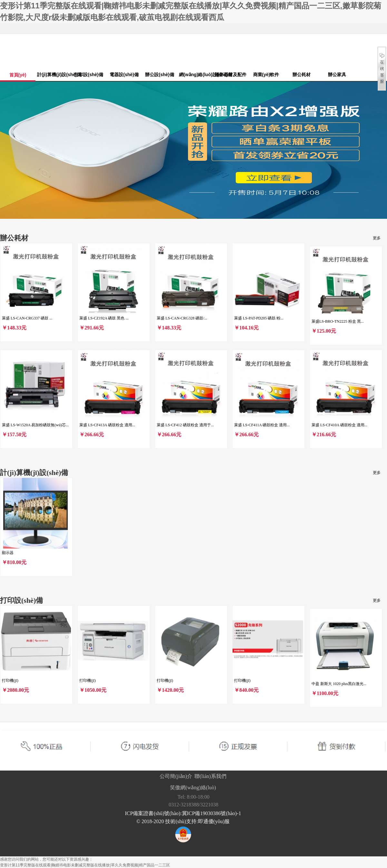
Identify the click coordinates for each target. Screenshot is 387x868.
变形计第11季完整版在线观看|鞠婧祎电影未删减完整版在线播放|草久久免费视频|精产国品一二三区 (85, 865)
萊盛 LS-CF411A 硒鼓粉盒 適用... (262, 425)
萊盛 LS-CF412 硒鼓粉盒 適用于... (185, 425)
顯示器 (8, 553)
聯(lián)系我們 (210, 776)
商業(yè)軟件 (266, 75)
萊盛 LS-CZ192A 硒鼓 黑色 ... (104, 318)
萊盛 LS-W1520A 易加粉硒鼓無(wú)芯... (35, 425)
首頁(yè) (18, 75)
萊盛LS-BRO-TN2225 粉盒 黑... (338, 321)
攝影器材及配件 (231, 75)
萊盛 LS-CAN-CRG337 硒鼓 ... (27, 318)
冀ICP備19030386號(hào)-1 (212, 813)
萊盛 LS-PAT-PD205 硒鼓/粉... (259, 318)
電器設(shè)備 (124, 75)
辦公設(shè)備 (159, 75)
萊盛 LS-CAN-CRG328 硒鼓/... (182, 318)
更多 (377, 238)
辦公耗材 (302, 75)
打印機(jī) (10, 681)
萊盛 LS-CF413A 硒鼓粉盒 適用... (107, 425)
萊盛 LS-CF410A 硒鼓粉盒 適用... (339, 425)
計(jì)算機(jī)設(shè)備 (54, 75)
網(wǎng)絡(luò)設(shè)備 (196, 75)
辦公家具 (337, 75)
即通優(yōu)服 (214, 821)
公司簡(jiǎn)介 (176, 776)
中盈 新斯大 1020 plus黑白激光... (339, 684)
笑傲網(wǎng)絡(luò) (193, 787)
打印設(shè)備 (89, 75)
